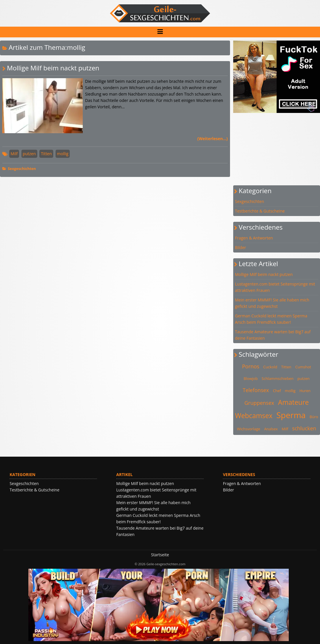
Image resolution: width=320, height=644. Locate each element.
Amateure (293, 402)
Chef (277, 391)
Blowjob (251, 378)
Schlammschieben (277, 378)
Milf (14, 154)
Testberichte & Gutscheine (260, 211)
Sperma (291, 415)
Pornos (251, 366)
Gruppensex (259, 403)
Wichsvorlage (249, 429)
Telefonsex (256, 390)
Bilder (240, 247)
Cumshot (303, 367)
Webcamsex (254, 416)
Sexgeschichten (22, 169)
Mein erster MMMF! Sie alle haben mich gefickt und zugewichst (272, 303)
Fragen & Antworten (254, 238)
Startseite (160, 555)
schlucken (304, 428)
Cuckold (270, 367)
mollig (63, 154)
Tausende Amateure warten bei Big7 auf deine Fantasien (273, 335)
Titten (46, 154)
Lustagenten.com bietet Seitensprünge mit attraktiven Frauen (275, 287)
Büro (314, 417)
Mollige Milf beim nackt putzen (53, 68)
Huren (305, 391)
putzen (29, 154)
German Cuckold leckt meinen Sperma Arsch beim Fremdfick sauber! (271, 319)
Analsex (271, 429)
